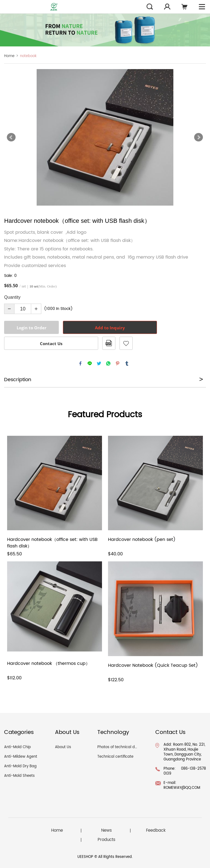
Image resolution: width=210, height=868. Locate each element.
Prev (11, 137)
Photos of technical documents (125, 747)
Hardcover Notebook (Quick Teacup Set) (153, 666)
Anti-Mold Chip (17, 747)
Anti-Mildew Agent (21, 757)
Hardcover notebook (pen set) (142, 540)
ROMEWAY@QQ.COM (182, 788)
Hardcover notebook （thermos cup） (49, 664)
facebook (80, 363)
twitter (99, 363)
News (107, 831)
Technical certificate (115, 757)
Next (199, 137)
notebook (28, 56)
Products (107, 840)
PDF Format (109, 343)
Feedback (156, 831)
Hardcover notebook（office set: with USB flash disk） (52, 543)
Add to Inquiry (110, 328)
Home (9, 56)
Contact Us (51, 343)
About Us (63, 747)
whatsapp (108, 363)
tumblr (127, 363)
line (90, 363)
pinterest (118, 363)
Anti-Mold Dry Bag (20, 766)
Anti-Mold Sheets (19, 776)
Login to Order (32, 328)
